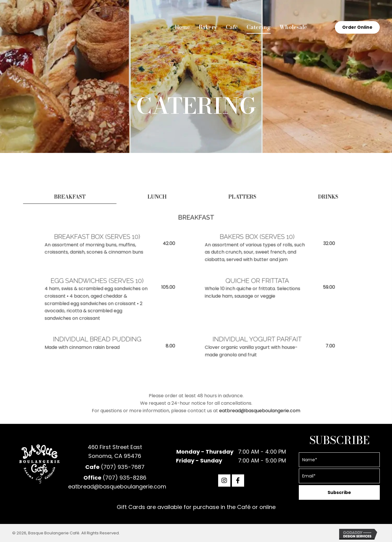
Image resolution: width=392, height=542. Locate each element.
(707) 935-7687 (123, 467)
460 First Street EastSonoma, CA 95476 (115, 451)
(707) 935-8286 (125, 478)
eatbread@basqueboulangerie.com (234, 408)
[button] (224, 481)
